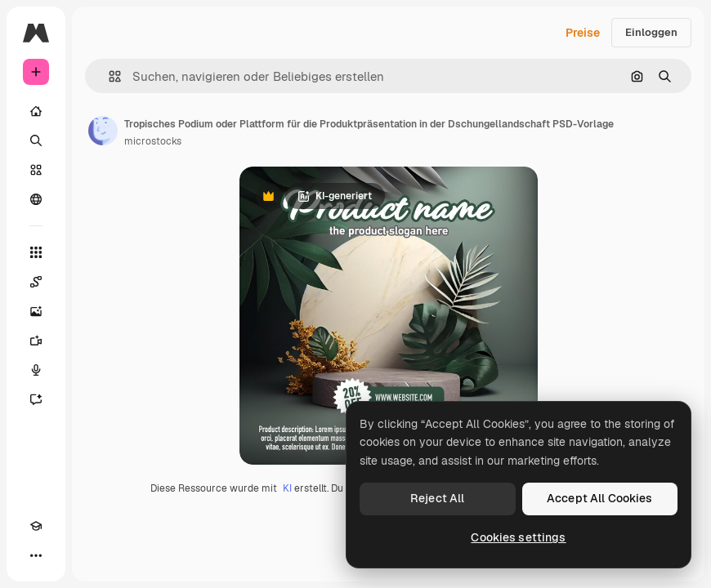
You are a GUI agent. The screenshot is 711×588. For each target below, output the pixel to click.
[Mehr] (36, 555)
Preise (583, 33)
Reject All (437, 498)
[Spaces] (36, 282)
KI (287, 488)
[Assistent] (36, 399)
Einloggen (651, 32)
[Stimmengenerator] (36, 370)
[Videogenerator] (36, 341)
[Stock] (36, 170)
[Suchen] (36, 140)
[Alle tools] (36, 252)
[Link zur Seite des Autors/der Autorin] (103, 131)
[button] (108, 76)
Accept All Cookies (600, 498)
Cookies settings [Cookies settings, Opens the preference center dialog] (518, 537)
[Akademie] (36, 526)
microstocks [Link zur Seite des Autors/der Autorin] (153, 141)
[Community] (36, 199)
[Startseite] (36, 111)
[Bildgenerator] (36, 311)
